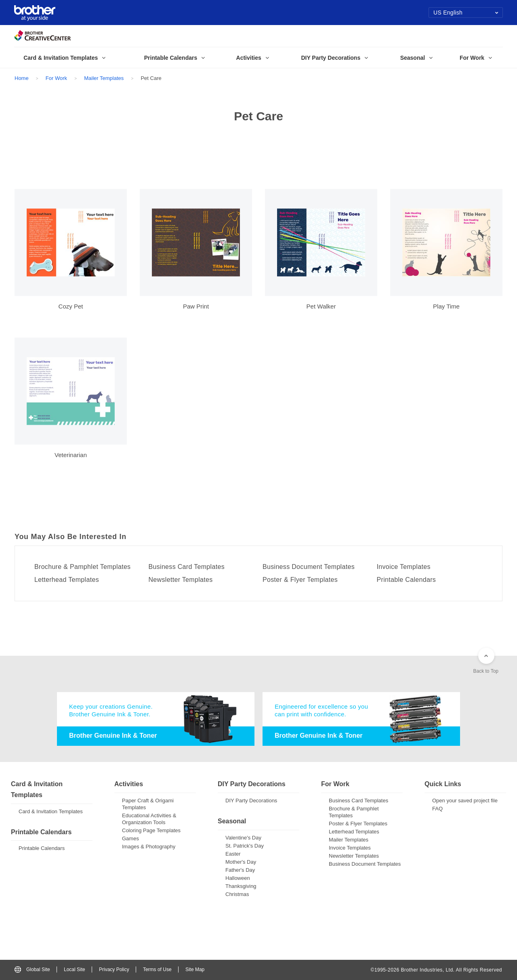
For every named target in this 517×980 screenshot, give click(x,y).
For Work (56, 78)
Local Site (75, 970)
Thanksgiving (241, 886)
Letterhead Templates (67, 580)
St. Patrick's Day (245, 846)
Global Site (32, 970)
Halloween (238, 878)
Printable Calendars (407, 580)
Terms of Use (157, 970)
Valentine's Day (243, 838)
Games (130, 838)
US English (466, 13)
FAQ (437, 809)
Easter (233, 854)
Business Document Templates (309, 567)
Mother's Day (241, 862)
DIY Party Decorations (251, 801)
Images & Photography (149, 847)
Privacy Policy (114, 970)
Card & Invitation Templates (51, 811)
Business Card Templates (187, 567)
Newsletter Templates (181, 580)
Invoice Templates (404, 567)
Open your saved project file (465, 801)
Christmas (237, 894)
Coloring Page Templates (151, 830)
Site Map (195, 970)
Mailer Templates (104, 78)
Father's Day (240, 870)
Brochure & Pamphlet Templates (82, 567)
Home (22, 78)
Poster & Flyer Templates (300, 580)
